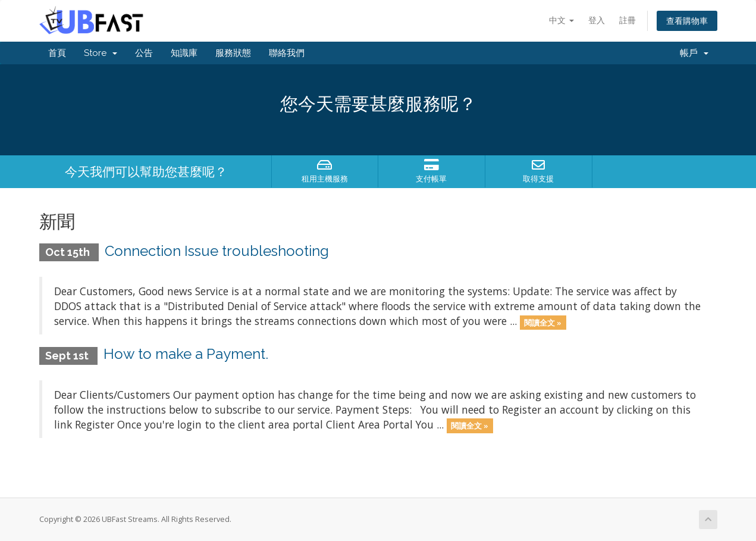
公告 (144, 53)
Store (101, 53)
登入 (597, 20)
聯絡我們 (287, 53)
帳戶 (694, 53)
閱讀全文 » (543, 322)
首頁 (57, 53)
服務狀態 (233, 53)
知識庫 (184, 53)
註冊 (628, 20)
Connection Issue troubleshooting (217, 251)
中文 (561, 20)
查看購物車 (687, 21)
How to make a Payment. (186, 354)
